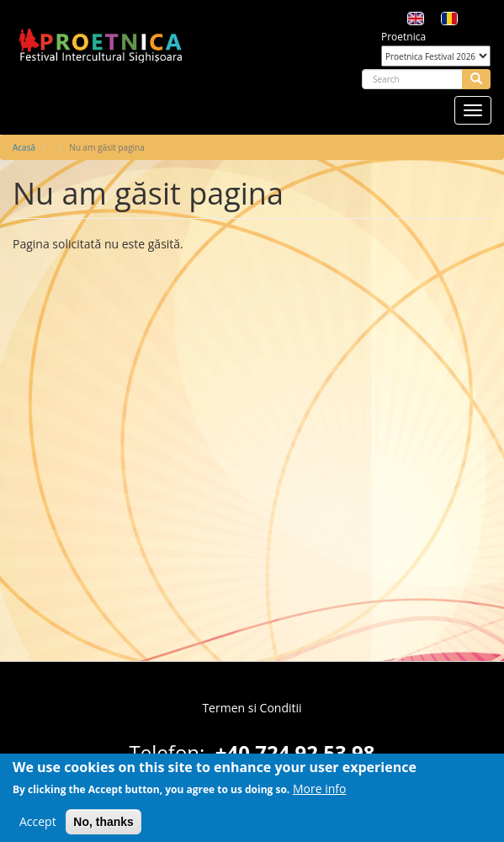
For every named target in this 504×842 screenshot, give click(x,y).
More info (320, 794)
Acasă (24, 147)
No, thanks (103, 828)
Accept (38, 827)
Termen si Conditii (252, 708)
